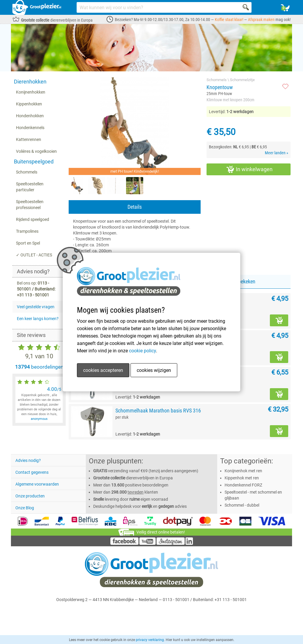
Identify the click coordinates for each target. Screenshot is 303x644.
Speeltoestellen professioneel (30, 205)
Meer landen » (277, 153)
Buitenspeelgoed (34, 162)
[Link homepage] (37, 7)
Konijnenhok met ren (243, 471)
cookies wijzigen (154, 370)
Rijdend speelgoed (33, 219)
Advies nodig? (28, 460)
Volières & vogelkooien (36, 151)
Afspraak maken (261, 20)
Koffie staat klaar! (229, 20)
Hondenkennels (30, 128)
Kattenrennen (29, 139)
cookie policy (142, 351)
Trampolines (27, 231)
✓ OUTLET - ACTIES (34, 255)
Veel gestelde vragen (36, 307)
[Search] (246, 7)
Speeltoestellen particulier (30, 187)
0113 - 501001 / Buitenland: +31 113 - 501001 (205, 600)
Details (135, 207)
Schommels (27, 172)
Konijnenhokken (31, 92)
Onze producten (30, 496)
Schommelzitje (242, 80)
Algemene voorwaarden (37, 484)
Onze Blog (25, 508)
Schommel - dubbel (242, 505)
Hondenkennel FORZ (243, 485)
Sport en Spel (28, 243)
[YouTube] (148, 543)
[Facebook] (124, 543)
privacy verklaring (150, 640)
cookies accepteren (103, 370)
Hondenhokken (30, 116)
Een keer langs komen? (38, 319)
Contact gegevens (32, 472)
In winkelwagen (249, 169)
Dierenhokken (30, 82)
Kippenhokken (29, 104)
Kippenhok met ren (242, 478)
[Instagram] (171, 543)
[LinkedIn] (189, 543)
